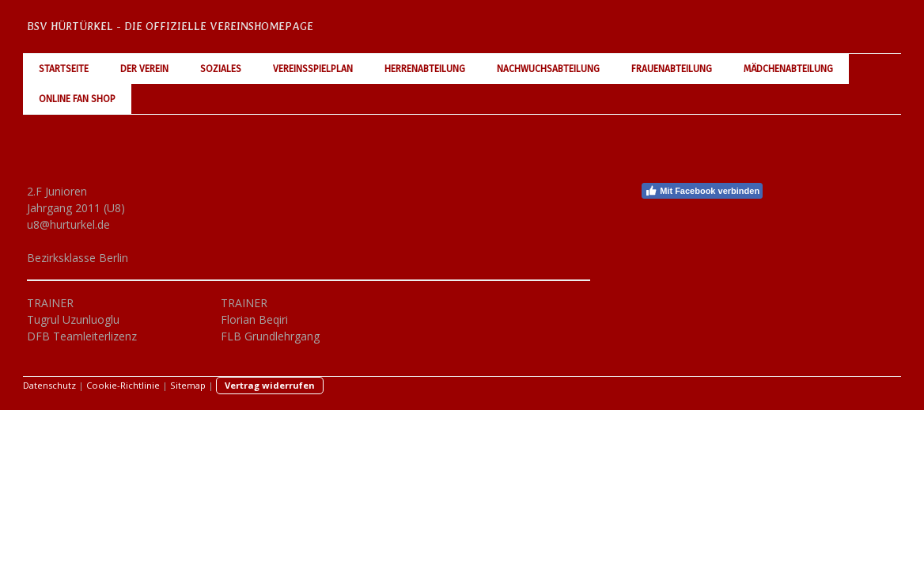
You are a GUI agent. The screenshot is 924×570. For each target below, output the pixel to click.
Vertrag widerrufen (270, 385)
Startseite (64, 69)
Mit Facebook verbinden (702, 191)
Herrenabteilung (425, 69)
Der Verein (144, 69)
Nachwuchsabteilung (548, 69)
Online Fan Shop (77, 99)
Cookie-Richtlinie (123, 385)
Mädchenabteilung (788, 69)
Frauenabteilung (672, 69)
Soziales (221, 69)
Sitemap (188, 385)
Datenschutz (49, 385)
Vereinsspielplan (313, 69)
